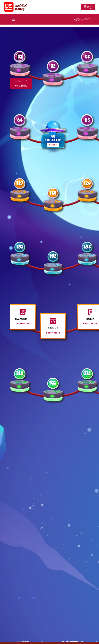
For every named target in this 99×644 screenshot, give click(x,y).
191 (20, 247)
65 (87, 120)
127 (20, 183)
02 (53, 66)
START (53, 145)
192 (53, 256)
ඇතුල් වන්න (82, 19)
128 (53, 193)
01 (20, 57)
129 (87, 183)
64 (20, 120)
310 (20, 373)
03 (87, 57)
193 (87, 247)
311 (53, 383)
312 (87, 373)
